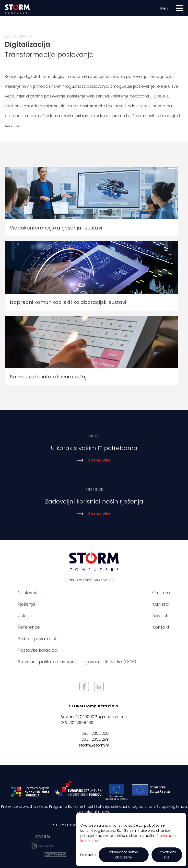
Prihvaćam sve (167, 855)
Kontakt (161, 627)
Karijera (161, 604)
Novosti (160, 616)
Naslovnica (30, 593)
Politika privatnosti (37, 639)
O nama (161, 593)
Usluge (25, 616)
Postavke (88, 855)
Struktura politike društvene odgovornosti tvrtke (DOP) (77, 662)
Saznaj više (94, 464)
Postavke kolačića (38, 650)
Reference (29, 627)
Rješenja (26, 604)
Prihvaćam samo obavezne (123, 855)
